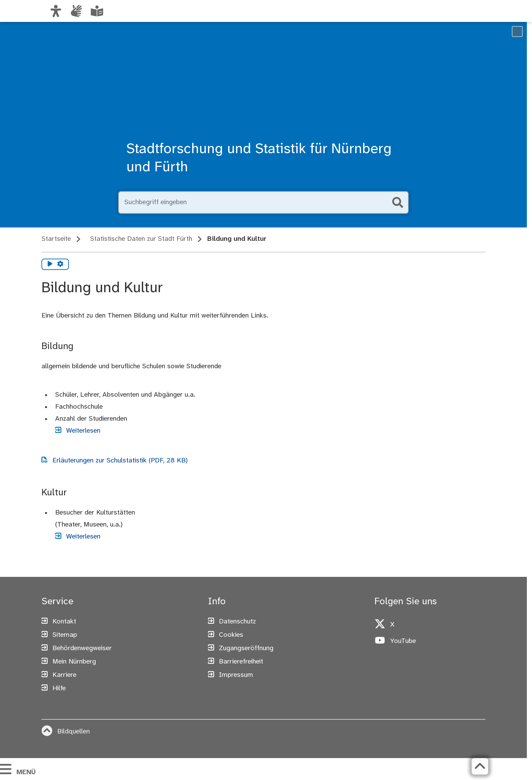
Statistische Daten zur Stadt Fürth (141, 239)
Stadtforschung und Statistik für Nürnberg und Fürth (259, 158)
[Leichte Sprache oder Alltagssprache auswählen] (97, 11)
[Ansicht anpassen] (56, 11)
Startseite (56, 239)
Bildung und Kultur (237, 239)
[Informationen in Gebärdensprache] (76, 11)
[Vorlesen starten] (50, 264)
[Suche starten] (398, 202)
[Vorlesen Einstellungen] (60, 264)
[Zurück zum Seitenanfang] (480, 766)
